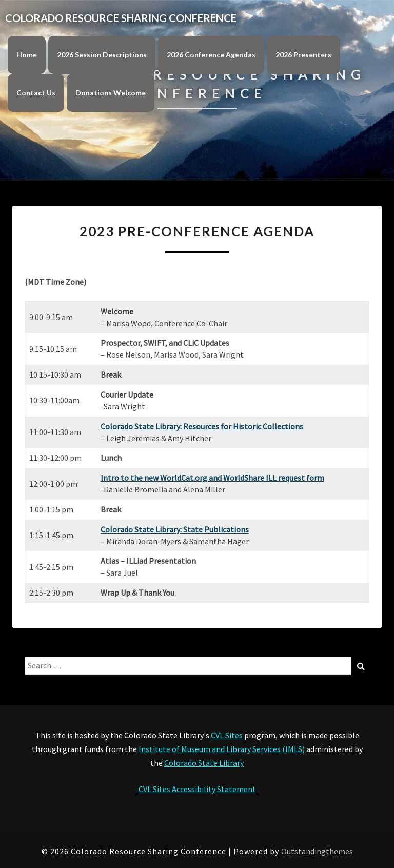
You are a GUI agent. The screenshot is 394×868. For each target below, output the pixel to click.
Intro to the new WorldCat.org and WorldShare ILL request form (212, 478)
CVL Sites (227, 735)
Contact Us (36, 93)
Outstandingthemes (317, 851)
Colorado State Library (204, 763)
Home (27, 55)
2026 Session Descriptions (102, 55)
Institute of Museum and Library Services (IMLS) (222, 749)
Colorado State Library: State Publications (175, 529)
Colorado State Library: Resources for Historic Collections (202, 426)
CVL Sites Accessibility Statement (197, 789)
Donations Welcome (111, 93)
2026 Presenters (303, 55)
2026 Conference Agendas (211, 55)
